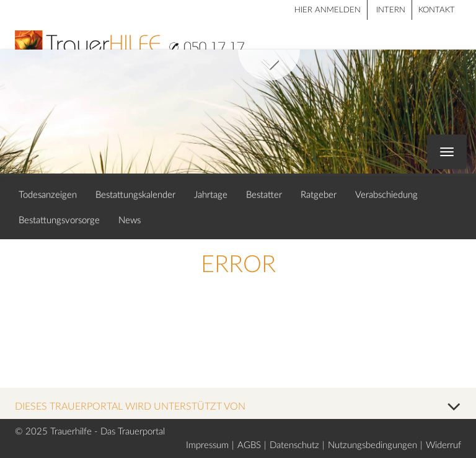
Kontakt (437, 10)
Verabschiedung (386, 195)
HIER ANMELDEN (328, 10)
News (130, 220)
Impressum (207, 445)
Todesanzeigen (48, 195)
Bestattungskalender (135, 195)
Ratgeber (319, 195)
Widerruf (443, 445)
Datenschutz (294, 445)
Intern (391, 10)
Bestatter (264, 195)
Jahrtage (211, 195)
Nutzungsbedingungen (372, 445)
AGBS (249, 445)
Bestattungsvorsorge (59, 220)
